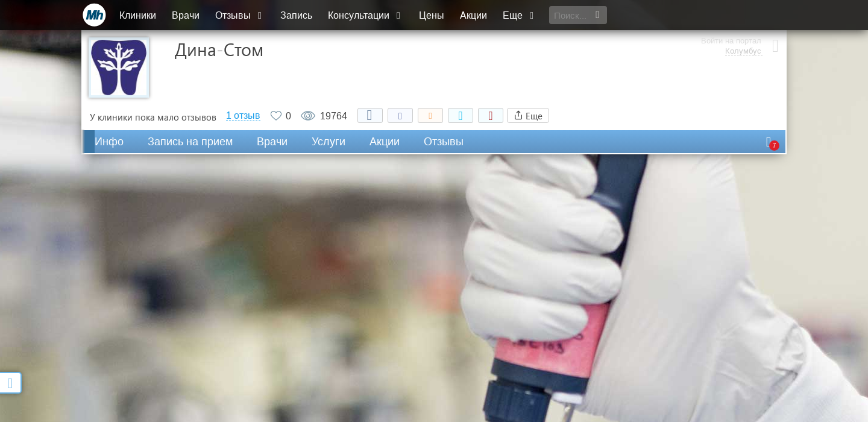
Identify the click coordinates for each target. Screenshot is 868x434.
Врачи (186, 15)
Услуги (329, 142)
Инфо (109, 142)
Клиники (138, 15)
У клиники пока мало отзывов (153, 117)
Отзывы (240, 15)
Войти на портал (731, 11)
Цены (432, 15)
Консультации (366, 15)
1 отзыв (243, 116)
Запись (296, 15)
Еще (520, 15)
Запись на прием (190, 142)
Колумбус (743, 21)
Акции (473, 15)
